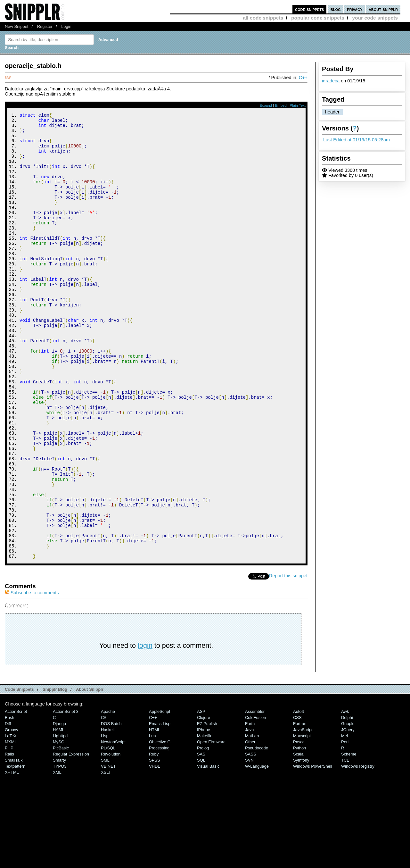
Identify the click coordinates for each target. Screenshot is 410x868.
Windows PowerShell (313, 850)
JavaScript (303, 813)
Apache (108, 795)
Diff (8, 807)
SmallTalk (14, 844)
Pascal (299, 826)
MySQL (60, 826)
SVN (249, 844)
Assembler (255, 795)
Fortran (300, 807)
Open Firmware (211, 826)
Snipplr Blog (55, 773)
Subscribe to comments (32, 676)
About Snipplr (90, 773)
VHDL (155, 850)
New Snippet (16, 26)
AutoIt (299, 795)
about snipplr (383, 9)
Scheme (349, 838)
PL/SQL (108, 832)
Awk (345, 795)
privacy (355, 9)
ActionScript (16, 795)
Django (59, 807)
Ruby (154, 838)
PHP (9, 832)
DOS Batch (111, 807)
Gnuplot (348, 807)
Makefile (205, 819)
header (332, 112)
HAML (59, 813)
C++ (303, 78)
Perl (345, 826)
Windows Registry (358, 850)
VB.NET (108, 850)
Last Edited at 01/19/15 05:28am (357, 140)
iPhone (204, 813)
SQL (201, 844)
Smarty (59, 844)
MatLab (252, 819)
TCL (345, 844)
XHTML (12, 856)
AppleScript (160, 795)
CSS (297, 801)
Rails (9, 838)
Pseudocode (257, 832)
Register (45, 26)
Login (66, 26)
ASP (201, 795)
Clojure (204, 801)
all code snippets (263, 18)
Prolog (203, 832)
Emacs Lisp (160, 807)
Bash (10, 801)
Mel (344, 819)
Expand (266, 105)
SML (105, 844)
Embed (281, 105)
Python (299, 832)
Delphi (347, 801)
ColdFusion (256, 801)
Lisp (105, 819)
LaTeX (11, 819)
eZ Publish (207, 807)
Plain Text (298, 105)
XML (57, 856)
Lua (152, 819)
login (145, 729)
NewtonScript (113, 826)
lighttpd (60, 819)
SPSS (155, 844)
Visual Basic (208, 850)
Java (249, 813)
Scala (298, 838)
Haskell (108, 813)
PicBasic (61, 832)
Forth (250, 807)
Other (250, 826)
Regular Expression (71, 838)
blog (336, 9)
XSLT (106, 856)
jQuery (348, 813)
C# (104, 801)
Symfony (301, 844)
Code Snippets (19, 773)
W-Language (257, 850)
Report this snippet (288, 659)
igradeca (331, 81)
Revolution (111, 838)
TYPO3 (60, 850)
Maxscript (302, 819)
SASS (251, 838)
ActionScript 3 (66, 795)
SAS (201, 838)
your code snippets (375, 18)
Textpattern (15, 850)
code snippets (310, 9)
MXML (11, 826)
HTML (155, 813)
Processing (159, 832)
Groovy (12, 813)
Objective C (160, 826)
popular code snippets (318, 18)
